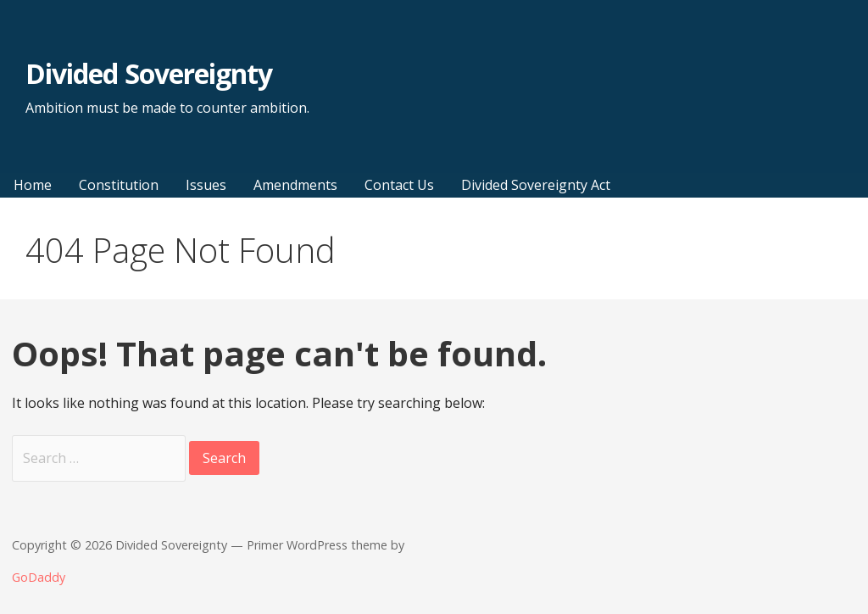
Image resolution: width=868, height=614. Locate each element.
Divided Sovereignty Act (536, 185)
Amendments (295, 185)
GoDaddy (39, 577)
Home (33, 185)
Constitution (119, 185)
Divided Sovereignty (149, 73)
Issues (206, 185)
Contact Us (399, 185)
